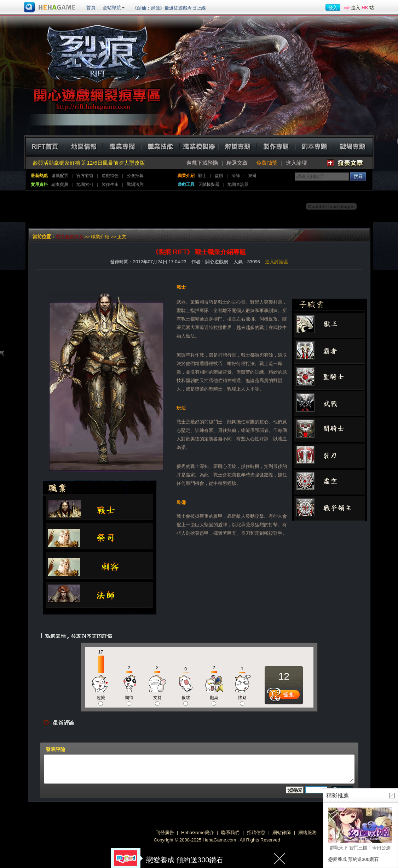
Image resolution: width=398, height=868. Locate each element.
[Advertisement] (154, 206)
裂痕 (96, 64)
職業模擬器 (199, 146)
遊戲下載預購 (202, 163)
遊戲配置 (60, 176)
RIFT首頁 (45, 146)
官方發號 (85, 176)
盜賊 (219, 176)
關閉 (280, 858)
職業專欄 (122, 146)
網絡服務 (307, 832)
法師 (236, 176)
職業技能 (160, 146)
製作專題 (276, 146)
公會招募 (135, 176)
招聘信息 (256, 832)
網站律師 (282, 832)
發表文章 (345, 163)
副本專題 (315, 146)
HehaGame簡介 (197, 832)
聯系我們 (230, 832)
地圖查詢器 (238, 184)
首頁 (91, 8)
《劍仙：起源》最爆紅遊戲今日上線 (169, 8)
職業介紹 (100, 237)
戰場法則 (135, 184)
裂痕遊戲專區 (69, 237)
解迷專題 (238, 146)
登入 (333, 8)
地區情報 (83, 146)
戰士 (202, 176)
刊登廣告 (165, 832)
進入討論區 (276, 262)
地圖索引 (85, 184)
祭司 (252, 176)
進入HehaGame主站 (50, 7)
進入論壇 (296, 163)
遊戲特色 (110, 176)
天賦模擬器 (209, 184)
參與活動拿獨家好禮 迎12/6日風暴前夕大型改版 (89, 163)
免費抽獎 (267, 163)
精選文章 (237, 163)
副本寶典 (60, 184)
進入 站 (362, 8)
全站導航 (112, 8)
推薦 (284, 697)
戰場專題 (353, 146)
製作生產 (110, 184)
